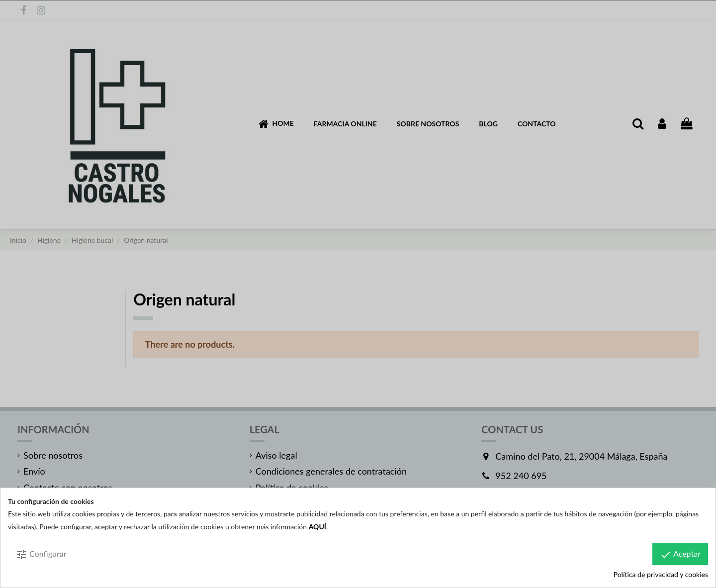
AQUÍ (317, 527)
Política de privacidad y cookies (661, 574)
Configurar (41, 555)
